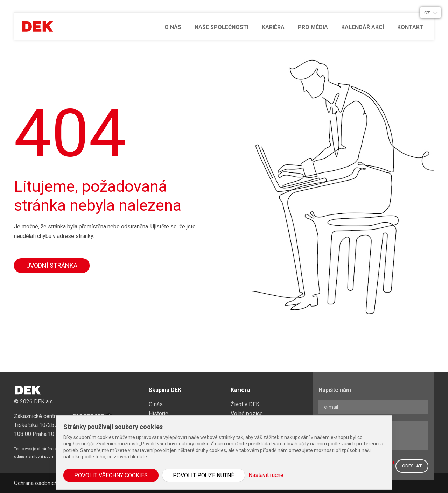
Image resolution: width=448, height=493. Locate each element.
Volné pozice (247, 413)
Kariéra (273, 27)
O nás (173, 27)
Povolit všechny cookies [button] (111, 475)
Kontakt (410, 27)
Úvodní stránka (52, 265)
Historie (159, 413)
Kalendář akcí (363, 27)
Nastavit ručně (266, 475)
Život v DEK (245, 404)
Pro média (313, 27)
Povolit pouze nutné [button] (204, 475)
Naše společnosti (222, 27)
